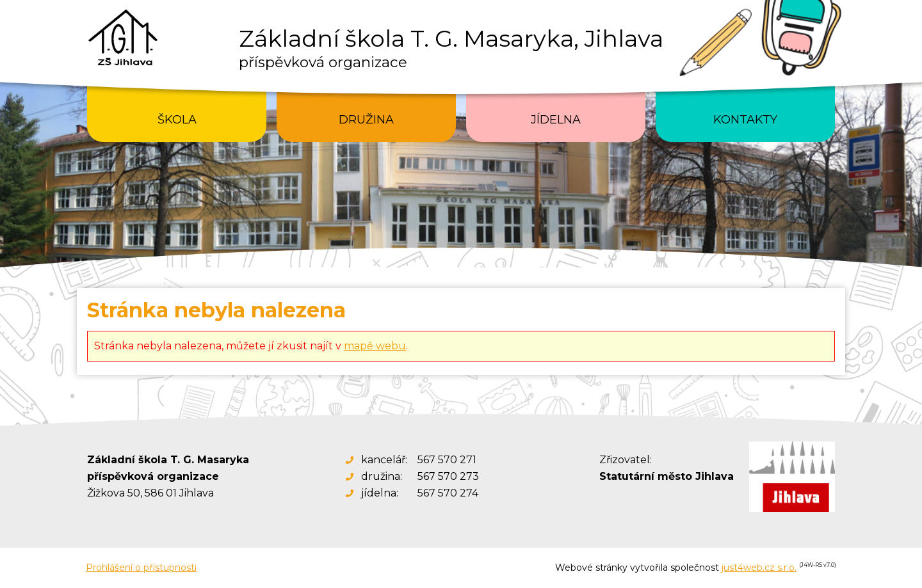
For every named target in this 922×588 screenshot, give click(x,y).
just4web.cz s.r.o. (759, 568)
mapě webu (375, 346)
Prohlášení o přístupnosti (141, 568)
